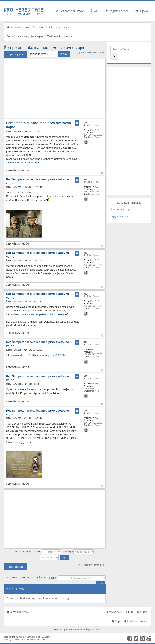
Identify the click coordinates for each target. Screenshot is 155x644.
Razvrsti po (78, 552)
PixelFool (16, 640)
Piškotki (142, 612)
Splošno (53, 27)
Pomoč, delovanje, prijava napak (25, 36)
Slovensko (39, 27)
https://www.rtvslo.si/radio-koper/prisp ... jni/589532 (36, 355)
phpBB (65, 629)
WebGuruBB (40, 640)
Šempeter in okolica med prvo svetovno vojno (45, 48)
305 (20, 132)
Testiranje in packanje (60, 36)
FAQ (95, 11)
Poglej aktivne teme (120, 216)
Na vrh (102, 173)
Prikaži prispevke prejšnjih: (38, 552)
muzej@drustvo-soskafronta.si (24, 163)
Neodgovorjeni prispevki (122, 209)
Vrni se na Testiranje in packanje (26, 577)
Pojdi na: (52, 578)
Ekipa (116, 621)
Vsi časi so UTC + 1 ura (120, 612)
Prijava (141, 11)
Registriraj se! (117, 11)
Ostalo (65, 27)
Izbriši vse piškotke (136, 621)
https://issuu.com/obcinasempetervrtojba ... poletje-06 (37, 314)
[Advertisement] (55, 89)
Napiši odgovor (15, 54)
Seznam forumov (70, 11)
